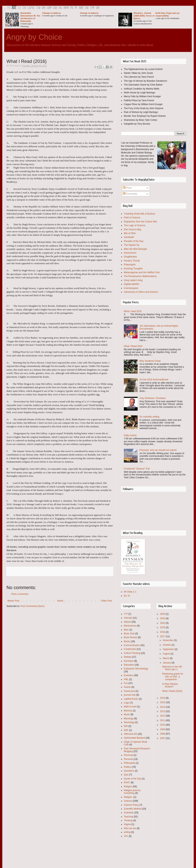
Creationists (130, 649)
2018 (163, 632)
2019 (163, 627)
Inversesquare (131, 288)
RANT (127, 783)
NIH (126, 726)
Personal (128, 759)
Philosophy (129, 763)
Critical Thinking (132, 653)
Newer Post (13, 601)
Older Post (107, 601)
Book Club (129, 634)
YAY (126, 836)
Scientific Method (133, 809)
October (167, 645)
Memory (128, 711)
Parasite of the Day (134, 241)
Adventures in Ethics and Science (141, 292)
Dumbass (129, 661)
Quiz (126, 775)
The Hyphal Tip (132, 245)
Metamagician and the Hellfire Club (142, 272)
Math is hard (130, 707)
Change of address (52, 13)
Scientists (129, 813)
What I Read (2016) (172, 691)
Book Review (131, 637)
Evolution (129, 675)
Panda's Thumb (132, 261)
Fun (126, 683)
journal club (130, 695)
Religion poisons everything (132, 792)
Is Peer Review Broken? (170, 685)
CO (29, 8)
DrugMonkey (130, 257)
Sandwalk (129, 237)
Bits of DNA (130, 233)
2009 (163, 729)
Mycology (129, 718)
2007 (163, 738)
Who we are (130, 828)
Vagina (127, 824)
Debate (128, 657)
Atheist (127, 622)
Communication (132, 645)
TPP (92, 8)
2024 (163, 618)
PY (76, 8)
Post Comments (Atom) (32, 606)
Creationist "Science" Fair (137, 469)
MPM (66, 8)
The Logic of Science (135, 225)
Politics (127, 767)
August (167, 654)
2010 (163, 725)
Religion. (128, 797)
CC (20, 8)
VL (33, 8)
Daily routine (130, 435)
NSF (126, 730)
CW (38, 8)
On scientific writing (149, 417)
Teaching (128, 817)
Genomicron (130, 253)
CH (24, 8)
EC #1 (127, 596)
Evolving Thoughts (133, 269)
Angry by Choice (34, 37)
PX (72, 8)
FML (126, 679)
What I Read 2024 (133, 346)
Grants (127, 687)
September (169, 649)
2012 (163, 716)
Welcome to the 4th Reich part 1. (172, 668)
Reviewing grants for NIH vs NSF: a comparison (173, 677)
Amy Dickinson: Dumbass (153, 398)
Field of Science (132, 218)
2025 (163, 614)
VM (98, 8)
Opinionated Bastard (134, 738)
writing (127, 832)
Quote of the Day (133, 779)
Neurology (129, 722)
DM (44, 8)
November (168, 640)
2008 (163, 734)
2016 (163, 698)
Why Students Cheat (150, 361)
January (167, 663)
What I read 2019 (133, 311)
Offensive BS (131, 734)
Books (127, 641)
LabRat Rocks (131, 699)
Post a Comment (20, 594)
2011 (163, 720)
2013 (163, 711)
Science (128, 801)
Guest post (129, 691)
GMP (49, 8)
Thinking (128, 820)
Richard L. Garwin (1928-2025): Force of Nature (144, 16)
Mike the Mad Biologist (135, 249)
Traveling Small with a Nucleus (140, 214)
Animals (128, 618)
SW (87, 8)
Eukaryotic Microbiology (136, 669)
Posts (127, 188)
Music (127, 714)
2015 (163, 702)
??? (126, 614)
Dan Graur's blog (132, 229)
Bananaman (130, 626)
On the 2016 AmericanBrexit (154, 380)
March (166, 658)
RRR (81, 8)
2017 (163, 636)
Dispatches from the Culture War (140, 222)
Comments (130, 194)
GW (55, 8)
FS (9, 8)
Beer (126, 630)
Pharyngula (130, 265)
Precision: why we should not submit (158, 450)
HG (60, 8)
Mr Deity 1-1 (130, 592)
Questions (129, 771)
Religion (128, 787)
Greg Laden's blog (133, 280)
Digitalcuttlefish (132, 284)
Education (129, 665)
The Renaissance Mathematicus (140, 276)
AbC (14, 8)
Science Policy (131, 805)
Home (60, 601)
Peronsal (128, 755)
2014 (163, 707)
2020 (163, 623)
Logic (127, 703)
